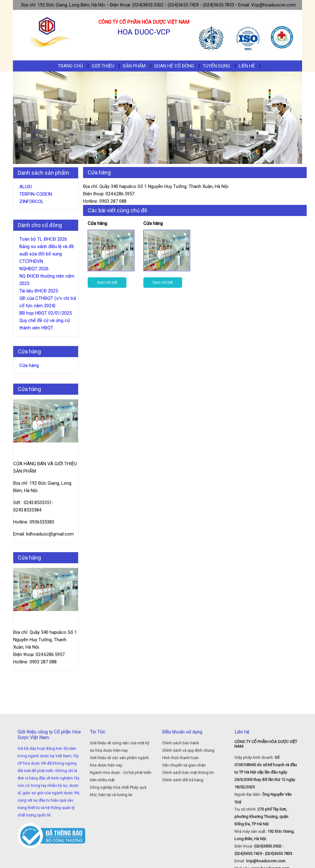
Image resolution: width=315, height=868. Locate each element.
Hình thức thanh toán (180, 809)
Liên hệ (247, 66)
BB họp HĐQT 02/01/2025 (46, 313)
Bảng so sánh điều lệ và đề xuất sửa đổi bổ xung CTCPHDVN (47, 254)
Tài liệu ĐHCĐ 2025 (39, 291)
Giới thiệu (103, 66)
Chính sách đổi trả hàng (183, 831)
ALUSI (26, 187)
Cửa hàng (29, 365)
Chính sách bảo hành (181, 795)
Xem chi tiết (107, 283)
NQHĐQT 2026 (34, 269)
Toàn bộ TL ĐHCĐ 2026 (43, 239)
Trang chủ (70, 66)
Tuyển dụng (216, 66)
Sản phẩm (134, 66)
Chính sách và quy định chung (188, 802)
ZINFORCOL (32, 202)
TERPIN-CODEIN (36, 194)
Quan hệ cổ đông (174, 66)
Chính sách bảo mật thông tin (188, 824)
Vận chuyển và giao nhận (184, 817)
